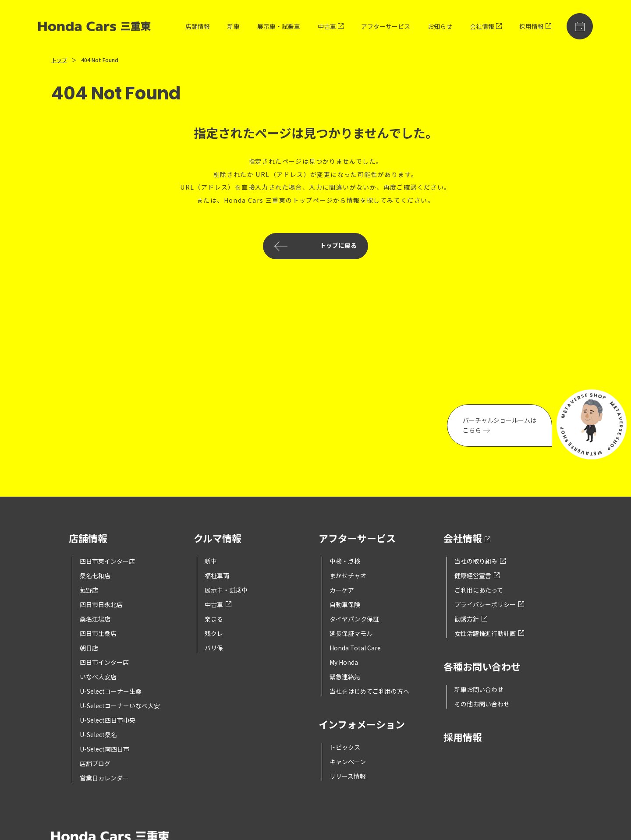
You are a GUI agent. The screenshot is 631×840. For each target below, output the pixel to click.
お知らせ (440, 26)
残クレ (214, 633)
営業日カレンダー (104, 778)
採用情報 (535, 26)
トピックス (345, 747)
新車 (234, 26)
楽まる (214, 619)
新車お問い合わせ (479, 689)
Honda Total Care (355, 648)
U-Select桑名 (98, 734)
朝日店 (89, 648)
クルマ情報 (218, 539)
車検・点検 (345, 561)
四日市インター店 (104, 662)
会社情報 (486, 26)
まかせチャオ (348, 575)
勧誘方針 (471, 619)
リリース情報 (348, 776)
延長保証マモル (351, 633)
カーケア (342, 590)
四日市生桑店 (98, 633)
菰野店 (89, 590)
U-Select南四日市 (105, 749)
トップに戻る (315, 246)
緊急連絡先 (345, 677)
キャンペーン (348, 762)
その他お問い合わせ (482, 704)
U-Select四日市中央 (108, 720)
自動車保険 (345, 604)
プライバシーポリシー (489, 604)
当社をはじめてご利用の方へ (369, 691)
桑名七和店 (95, 575)
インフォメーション (362, 725)
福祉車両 (217, 575)
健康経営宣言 (477, 575)
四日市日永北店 (101, 604)
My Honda (344, 662)
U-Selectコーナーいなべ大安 (120, 706)
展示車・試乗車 (279, 26)
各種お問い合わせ (482, 667)
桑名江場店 (95, 619)
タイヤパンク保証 (354, 619)
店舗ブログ (95, 763)
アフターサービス (386, 26)
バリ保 (214, 648)
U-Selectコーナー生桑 (111, 691)
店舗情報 (198, 26)
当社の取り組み (480, 561)
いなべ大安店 (98, 677)
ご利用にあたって (479, 590)
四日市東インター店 (107, 561)
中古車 (331, 26)
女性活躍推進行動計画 (489, 633)
